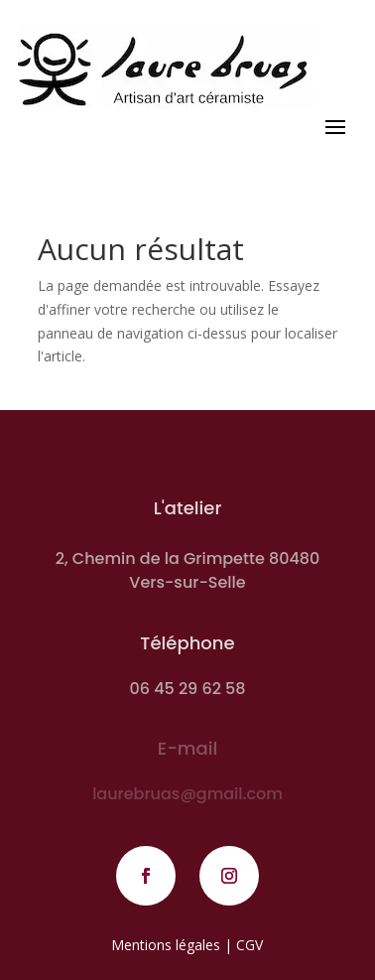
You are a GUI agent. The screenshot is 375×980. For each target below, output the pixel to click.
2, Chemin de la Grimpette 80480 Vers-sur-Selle (187, 570)
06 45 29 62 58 (187, 689)
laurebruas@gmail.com (187, 794)
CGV (250, 945)
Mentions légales (166, 945)
